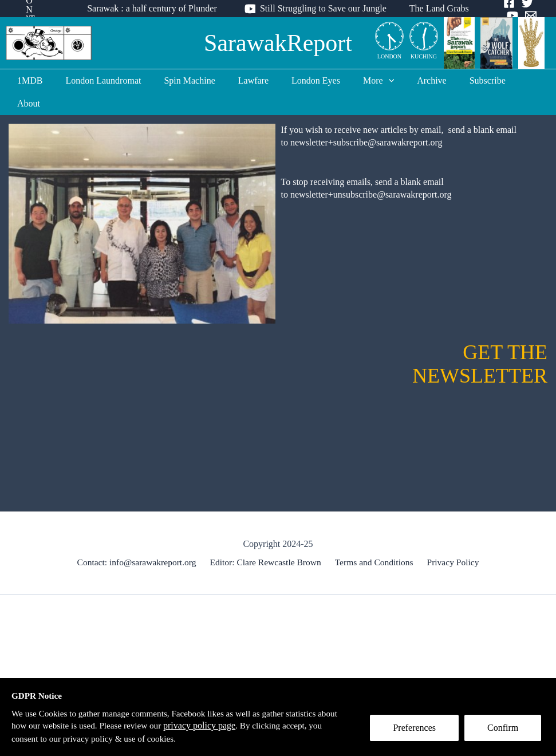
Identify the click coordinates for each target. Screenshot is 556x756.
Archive (416, 80)
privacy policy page (230, 725)
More (368, 81)
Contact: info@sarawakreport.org (140, 539)
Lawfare (252, 80)
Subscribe (468, 80)
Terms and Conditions (374, 539)
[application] (378, 81)
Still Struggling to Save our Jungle (323, 8)
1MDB (42, 80)
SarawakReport (278, 43)
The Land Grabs (435, 8)
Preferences (418, 731)
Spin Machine (193, 80)
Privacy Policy (451, 539)
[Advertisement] (278, 664)
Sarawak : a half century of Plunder (157, 8)
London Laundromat (111, 80)
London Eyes (309, 80)
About (515, 80)
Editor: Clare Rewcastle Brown (267, 539)
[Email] (506, 15)
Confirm (506, 731)
